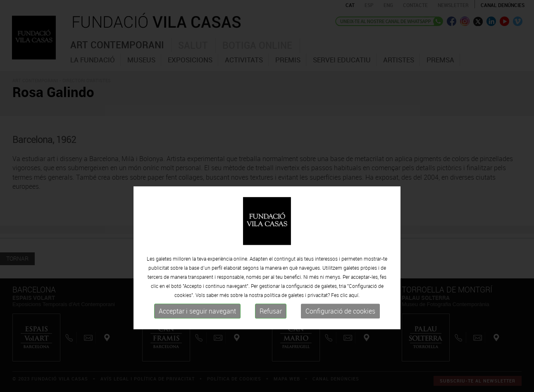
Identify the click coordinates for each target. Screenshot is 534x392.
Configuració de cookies (340, 331)
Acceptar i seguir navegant (197, 331)
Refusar (271, 331)
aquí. (354, 315)
